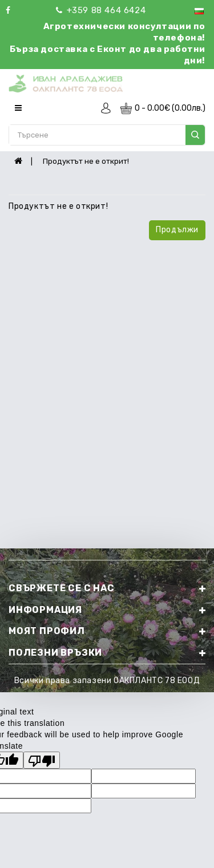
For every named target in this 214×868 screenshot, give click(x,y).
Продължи (177, 230)
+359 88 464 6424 (101, 10)
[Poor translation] (42, 760)
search (195, 135)
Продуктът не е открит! (86, 161)
